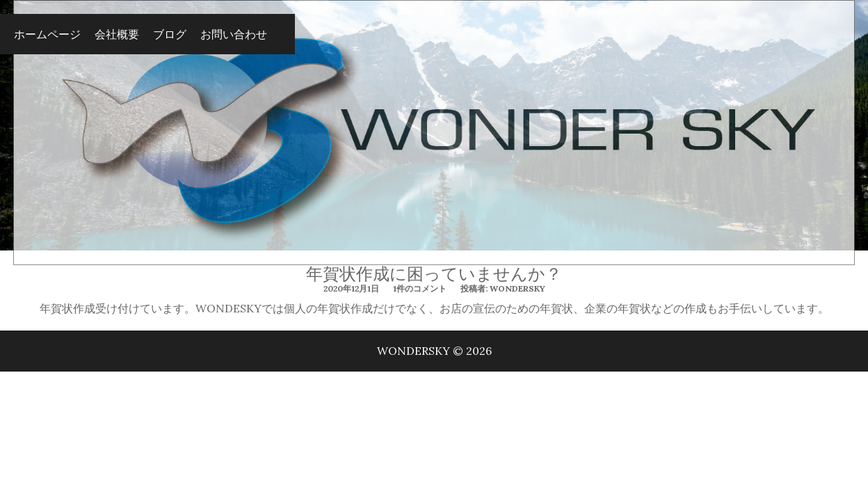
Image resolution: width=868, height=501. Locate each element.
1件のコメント (420, 288)
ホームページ (47, 34)
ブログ (170, 34)
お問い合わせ (234, 34)
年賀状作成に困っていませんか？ (434, 274)
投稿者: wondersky (503, 288)
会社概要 (117, 34)
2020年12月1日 (351, 288)
